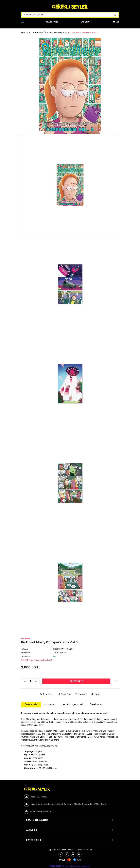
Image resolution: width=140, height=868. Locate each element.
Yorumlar (50, 704)
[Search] (70, 15)
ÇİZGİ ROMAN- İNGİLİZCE (63, 649)
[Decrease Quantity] (25, 681)
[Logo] (70, 7)
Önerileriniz (96, 704)
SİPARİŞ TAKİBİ (52, 22)
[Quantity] (30, 681)
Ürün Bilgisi (31, 704)
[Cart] (116, 22)
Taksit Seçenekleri (73, 704)
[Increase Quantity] (36, 681)
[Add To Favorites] (116, 681)
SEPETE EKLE (76, 681)
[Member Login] (85, 22)
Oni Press (26, 639)
